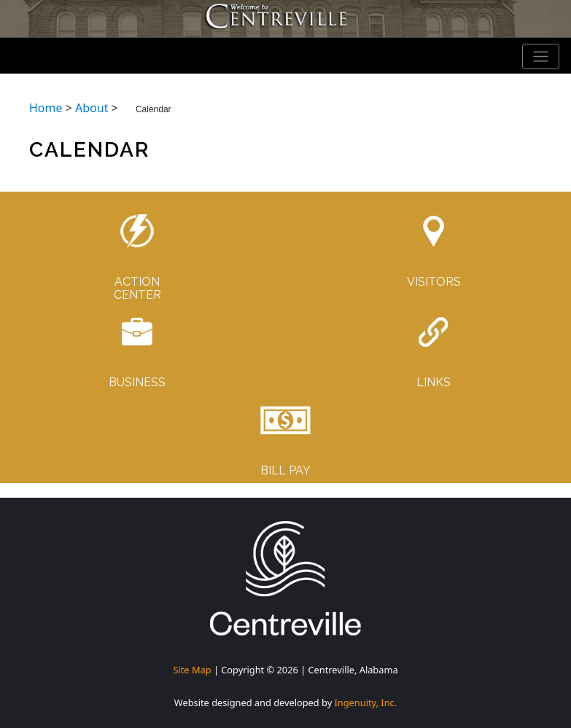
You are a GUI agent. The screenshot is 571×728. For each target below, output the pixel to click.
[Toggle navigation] (541, 57)
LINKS (434, 382)
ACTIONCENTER (137, 288)
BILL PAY (285, 470)
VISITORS (434, 282)
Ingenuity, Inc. (366, 702)
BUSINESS (137, 382)
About (92, 108)
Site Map (192, 670)
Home (46, 108)
